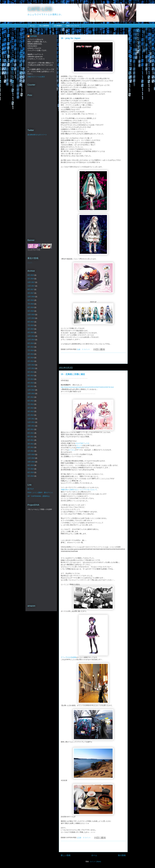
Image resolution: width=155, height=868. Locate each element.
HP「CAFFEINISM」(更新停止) (39, 496)
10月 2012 (31, 393)
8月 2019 (31, 275)
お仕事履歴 (58, 26)
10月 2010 (31, 462)
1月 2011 (31, 451)
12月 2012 (31, 390)
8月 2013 (31, 375)
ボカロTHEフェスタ (82, 443)
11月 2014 (31, 340)
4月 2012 (31, 408)
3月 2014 (31, 358)
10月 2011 (31, 426)
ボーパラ (79, 445)
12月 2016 (31, 297)
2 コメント (87, 838)
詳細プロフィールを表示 (36, 77)
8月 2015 (31, 322)
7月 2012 (31, 404)
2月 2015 (31, 332)
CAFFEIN (33, 36)
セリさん (72, 450)
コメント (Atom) (95, 862)
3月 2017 (31, 293)
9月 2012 (31, 397)
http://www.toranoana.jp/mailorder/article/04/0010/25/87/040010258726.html (87, 387)
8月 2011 (31, 433)
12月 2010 (31, 454)
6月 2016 (31, 307)
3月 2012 (31, 411)
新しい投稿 (66, 855)
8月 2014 (31, 347)
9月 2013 (31, 372)
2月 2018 (31, 279)
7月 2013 (31, 379)
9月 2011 (31, 429)
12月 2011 (31, 419)
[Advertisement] (93, 358)
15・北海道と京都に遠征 (73, 374)
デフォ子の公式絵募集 (69, 657)
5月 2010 (31, 476)
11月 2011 (31, 422)
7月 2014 (31, 350)
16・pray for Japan (71, 38)
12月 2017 (31, 282)
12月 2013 (31, 365)
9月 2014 (31, 343)
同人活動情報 (44, 26)
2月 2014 (31, 361)
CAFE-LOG (40, 9)
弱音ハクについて (73, 26)
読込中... (31, 263)
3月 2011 (31, 444)
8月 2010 (31, 465)
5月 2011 (31, 440)
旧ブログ (31, 489)
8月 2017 (31, 289)
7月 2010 (31, 469)
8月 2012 (31, 401)
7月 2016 (31, 304)
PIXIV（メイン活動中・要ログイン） (41, 493)
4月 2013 (31, 383)
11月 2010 (31, 458)
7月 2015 (31, 325)
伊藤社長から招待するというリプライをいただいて (79, 490)
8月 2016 (31, 300)
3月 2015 (31, 329)
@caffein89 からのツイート (37, 135)
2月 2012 (31, 415)
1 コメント (86, 349)
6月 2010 (31, 472)
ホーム (32, 26)
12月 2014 (31, 336)
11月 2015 (31, 318)
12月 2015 (31, 314)
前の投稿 (122, 855)
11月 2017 (31, 286)
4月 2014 (31, 354)
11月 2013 (31, 368)
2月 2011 (31, 447)
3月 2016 (31, 311)
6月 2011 (31, 437)
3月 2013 (31, 386)
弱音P (79, 448)
